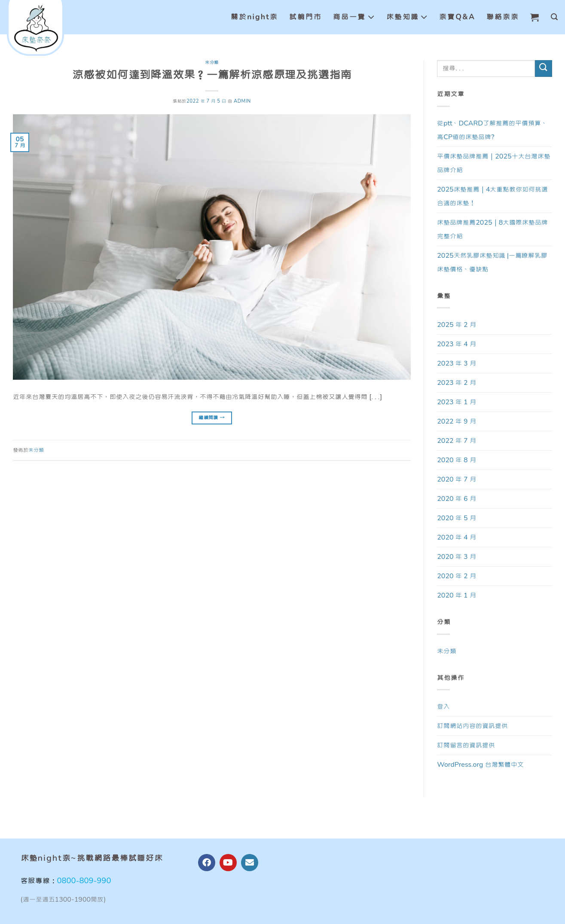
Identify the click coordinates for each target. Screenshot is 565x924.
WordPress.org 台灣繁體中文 (480, 765)
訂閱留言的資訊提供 (466, 745)
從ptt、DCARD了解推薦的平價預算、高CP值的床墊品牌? (492, 130)
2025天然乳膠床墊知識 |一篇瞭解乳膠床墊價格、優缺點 (492, 262)
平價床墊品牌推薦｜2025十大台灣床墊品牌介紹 (493, 163)
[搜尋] (555, 17)
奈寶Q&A (457, 17)
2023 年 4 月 (456, 344)
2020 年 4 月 (456, 537)
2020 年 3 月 (456, 557)
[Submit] (544, 69)
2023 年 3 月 (456, 363)
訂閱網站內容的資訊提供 (472, 726)
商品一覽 (354, 17)
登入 (443, 707)
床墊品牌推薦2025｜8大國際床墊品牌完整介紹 (492, 229)
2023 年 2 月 (456, 383)
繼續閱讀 (212, 418)
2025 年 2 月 (456, 325)
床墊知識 (407, 17)
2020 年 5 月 (456, 518)
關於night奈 (254, 17)
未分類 (212, 63)
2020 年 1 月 (456, 595)
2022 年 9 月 (456, 421)
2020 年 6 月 (456, 499)
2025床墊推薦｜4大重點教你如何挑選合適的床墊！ (492, 196)
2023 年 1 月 (456, 402)
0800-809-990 (84, 881)
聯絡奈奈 (503, 17)
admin (242, 101)
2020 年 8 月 (456, 460)
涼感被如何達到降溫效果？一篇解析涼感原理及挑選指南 (212, 75)
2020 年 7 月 (456, 479)
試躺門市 (305, 17)
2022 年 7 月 (456, 441)
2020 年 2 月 (456, 576)
